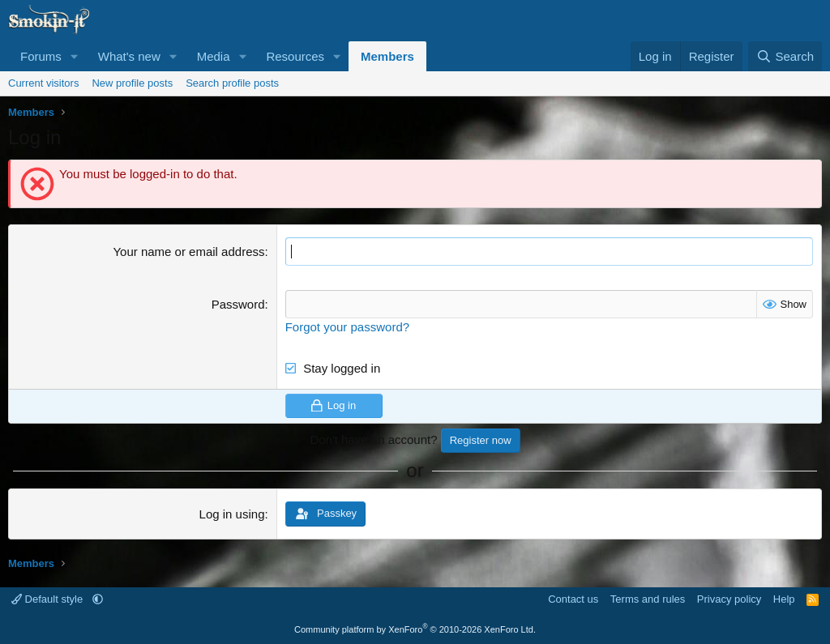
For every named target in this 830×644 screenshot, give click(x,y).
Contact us (573, 599)
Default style (49, 599)
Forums (41, 56)
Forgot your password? (347, 327)
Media (214, 56)
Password (238, 304)
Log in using (232, 514)
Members (387, 56)
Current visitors (43, 83)
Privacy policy (729, 599)
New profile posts (132, 83)
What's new (129, 56)
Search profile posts (232, 83)
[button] (75, 56)
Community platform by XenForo (415, 629)
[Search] (785, 56)
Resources (295, 56)
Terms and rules (648, 599)
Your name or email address (188, 252)
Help (784, 599)
